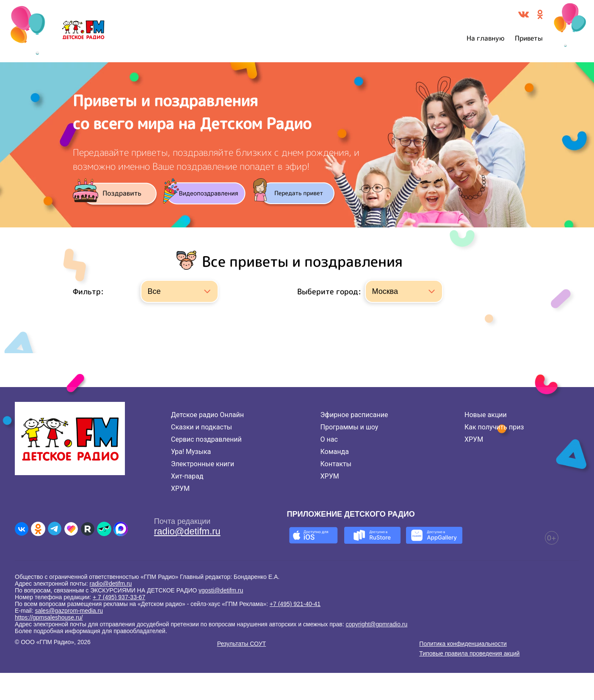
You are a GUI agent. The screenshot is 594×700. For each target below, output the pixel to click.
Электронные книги (203, 464)
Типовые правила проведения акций (469, 653)
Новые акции (486, 415)
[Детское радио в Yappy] (104, 529)
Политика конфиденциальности (463, 644)
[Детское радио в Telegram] (55, 529)
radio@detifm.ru (187, 531)
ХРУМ (180, 488)
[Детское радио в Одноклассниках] (38, 529)
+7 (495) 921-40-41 (295, 604)
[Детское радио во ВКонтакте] (22, 529)
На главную (486, 38)
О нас (329, 439)
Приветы (529, 38)
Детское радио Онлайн (207, 415)
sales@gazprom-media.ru (69, 611)
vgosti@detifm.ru (221, 590)
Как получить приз (494, 427)
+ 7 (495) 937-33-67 (119, 597)
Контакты (336, 464)
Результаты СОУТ (242, 644)
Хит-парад (187, 476)
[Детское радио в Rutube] (88, 529)
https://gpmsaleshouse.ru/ (49, 617)
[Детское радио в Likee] (71, 529)
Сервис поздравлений (206, 439)
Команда (335, 452)
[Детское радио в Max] (121, 529)
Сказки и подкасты (202, 427)
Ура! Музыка (191, 452)
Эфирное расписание (354, 415)
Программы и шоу (349, 427)
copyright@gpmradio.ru (377, 624)
